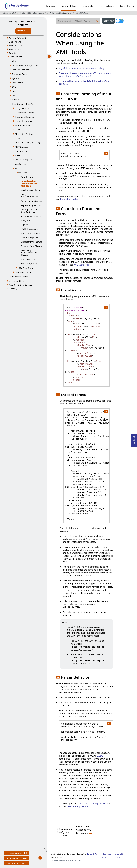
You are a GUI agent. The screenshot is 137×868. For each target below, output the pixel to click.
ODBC (18, 138)
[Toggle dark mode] (120, 21)
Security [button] (13, 53)
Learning (51, 6)
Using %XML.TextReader (29, 196)
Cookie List (120, 857)
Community (87, 6)
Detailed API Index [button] (24, 272)
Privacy (90, 854)
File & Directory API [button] (24, 121)
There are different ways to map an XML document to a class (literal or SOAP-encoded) (85, 75)
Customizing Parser (30, 237)
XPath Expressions (30, 229)
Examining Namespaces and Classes (29, 253)
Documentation (68, 6)
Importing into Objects (32, 201)
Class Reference (17, 853)
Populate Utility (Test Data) (27, 143)
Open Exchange (107, 6)
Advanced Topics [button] (20, 277)
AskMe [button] (109, 20)
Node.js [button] (16, 100)
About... (16, 61)
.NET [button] (14, 95)
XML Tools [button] (23, 173)
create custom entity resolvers (93, 803)
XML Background (29, 263)
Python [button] (15, 78)
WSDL (100, 756)
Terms (97, 854)
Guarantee (107, 854)
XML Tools (50, 13)
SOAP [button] (18, 155)
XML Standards (28, 259)
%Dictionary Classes (24, 113)
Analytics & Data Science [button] (21, 285)
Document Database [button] (25, 117)
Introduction (27, 177)
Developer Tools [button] (20, 74)
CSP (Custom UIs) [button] (23, 108)
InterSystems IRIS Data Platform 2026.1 (18, 13)
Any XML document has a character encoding (81, 68)
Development (39, 13)
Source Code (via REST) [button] (26, 160)
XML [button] (17, 168)
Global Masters (128, 6)
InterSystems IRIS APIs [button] (23, 104)
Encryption (26, 220)
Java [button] (14, 91)
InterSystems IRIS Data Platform (23, 23)
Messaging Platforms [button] (25, 134)
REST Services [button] (21, 147)
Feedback (134, 440)
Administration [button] (16, 45)
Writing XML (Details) (31, 216)
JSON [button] (17, 130)
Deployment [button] (15, 42)
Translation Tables (69, 199)
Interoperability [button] (16, 281)
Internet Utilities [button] (23, 125)
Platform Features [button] (20, 70)
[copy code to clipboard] (106, 153)
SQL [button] (14, 87)
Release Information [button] (19, 38)
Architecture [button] (15, 49)
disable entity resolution (79, 806)
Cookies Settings (106, 857)
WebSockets (21, 164)
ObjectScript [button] (18, 82)
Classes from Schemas (31, 242)
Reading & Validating (31, 190)
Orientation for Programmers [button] (26, 65)
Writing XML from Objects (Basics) (29, 211)
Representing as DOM (31, 205)
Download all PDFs (16, 864)
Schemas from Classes (31, 246)
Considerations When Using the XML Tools (72, 13)
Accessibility (119, 854)
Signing (24, 225)
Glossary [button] (13, 289)
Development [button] (15, 57)
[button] (58, 94)
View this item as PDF (17, 859)
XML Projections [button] (25, 268)
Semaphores (21, 151)
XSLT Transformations (31, 233)
